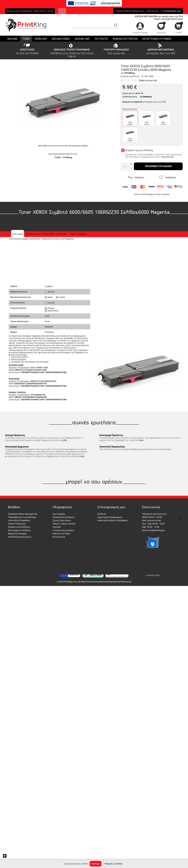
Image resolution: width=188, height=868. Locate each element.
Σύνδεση (136, 33)
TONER (58, 157)
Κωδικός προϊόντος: (130, 76)
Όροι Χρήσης (163, 194)
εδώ (65, 440)
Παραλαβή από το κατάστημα (22, 517)
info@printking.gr (156, 530)
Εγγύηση (57, 527)
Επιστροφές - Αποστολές (55, 234)
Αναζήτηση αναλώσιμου (20, 537)
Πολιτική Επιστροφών (144, 194)
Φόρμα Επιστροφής (17, 534)
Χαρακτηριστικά (33, 234)
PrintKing (68, 157)
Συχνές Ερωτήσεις (62, 520)
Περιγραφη (18, 234)
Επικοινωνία (153, 11)
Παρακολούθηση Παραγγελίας (130, 11)
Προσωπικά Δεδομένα (64, 517)
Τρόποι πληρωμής (78, 234)
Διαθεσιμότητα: (130, 97)
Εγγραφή (144, 33)
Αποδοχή (96, 864)
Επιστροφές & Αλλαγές (19, 530)
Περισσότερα (167, 157)
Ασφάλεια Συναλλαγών (19, 527)
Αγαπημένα (161, 33)
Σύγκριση (136, 177)
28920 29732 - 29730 (43, 11)
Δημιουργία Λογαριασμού (110, 517)
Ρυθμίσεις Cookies (113, 864)
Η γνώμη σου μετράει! (63, 530)
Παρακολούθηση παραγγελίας (23, 514)
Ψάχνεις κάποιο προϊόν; (64, 524)
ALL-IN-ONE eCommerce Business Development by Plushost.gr (102, 582)
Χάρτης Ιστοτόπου (62, 534)
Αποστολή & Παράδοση (19, 520)
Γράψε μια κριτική (148, 80)
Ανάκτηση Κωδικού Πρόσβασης (113, 520)
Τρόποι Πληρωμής (17, 524)
